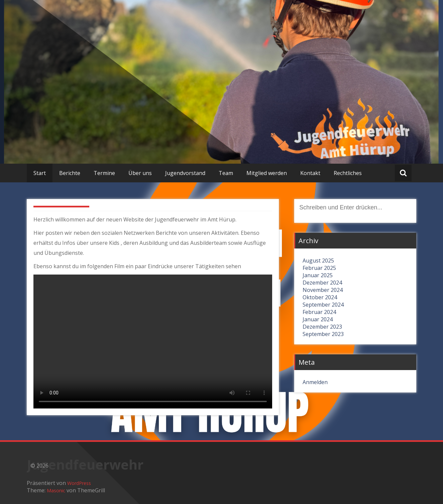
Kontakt (310, 173)
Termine (104, 173)
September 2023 (323, 334)
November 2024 (323, 290)
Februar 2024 (319, 312)
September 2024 (323, 305)
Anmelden (315, 382)
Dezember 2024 (322, 283)
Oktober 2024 (320, 297)
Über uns (140, 173)
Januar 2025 (318, 275)
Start (40, 173)
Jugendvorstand (185, 173)
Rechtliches (348, 173)
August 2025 (318, 261)
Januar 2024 (318, 319)
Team (226, 173)
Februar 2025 (319, 268)
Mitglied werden (267, 173)
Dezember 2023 (322, 327)
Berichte (70, 173)
